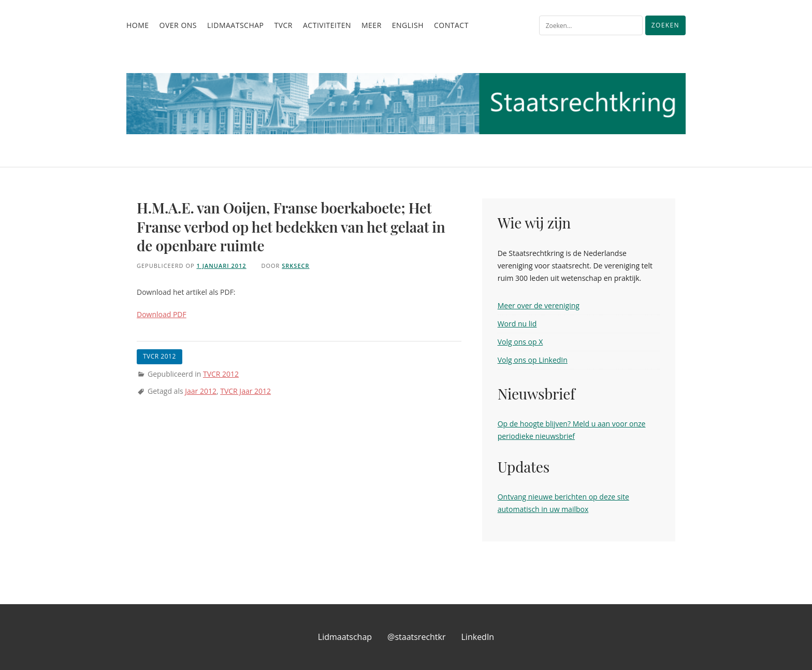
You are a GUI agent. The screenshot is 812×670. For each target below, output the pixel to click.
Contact (451, 25)
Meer (372, 25)
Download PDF (162, 314)
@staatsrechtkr (416, 637)
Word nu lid (517, 324)
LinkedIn (478, 637)
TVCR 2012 (221, 374)
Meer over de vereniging (539, 305)
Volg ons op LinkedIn (533, 360)
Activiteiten (327, 25)
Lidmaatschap (235, 25)
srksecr (295, 266)
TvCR (283, 25)
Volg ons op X (520, 342)
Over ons (178, 25)
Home (138, 25)
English (408, 25)
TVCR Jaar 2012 (245, 391)
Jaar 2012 (201, 391)
